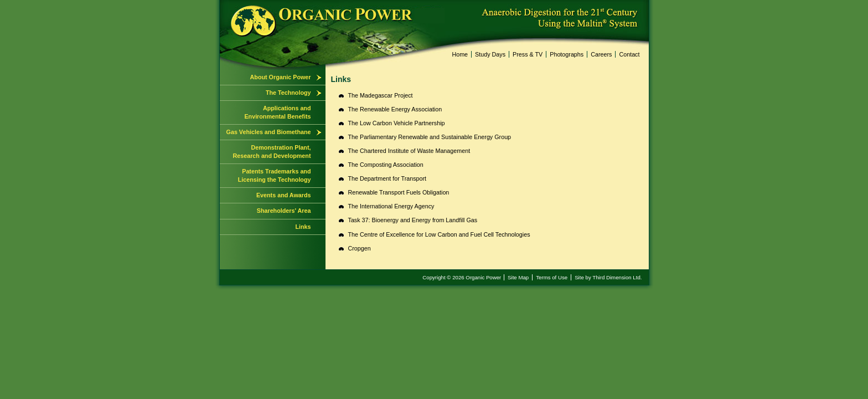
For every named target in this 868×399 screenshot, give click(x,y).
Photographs (567, 54)
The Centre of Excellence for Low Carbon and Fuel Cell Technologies (439, 234)
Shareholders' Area (284, 211)
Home (460, 54)
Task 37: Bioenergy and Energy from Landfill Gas (413, 220)
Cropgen (360, 248)
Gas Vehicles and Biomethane (269, 132)
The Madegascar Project (381, 95)
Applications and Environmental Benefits (277, 112)
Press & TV (528, 54)
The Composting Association (386, 165)
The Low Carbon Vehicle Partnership (397, 123)
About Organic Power (281, 77)
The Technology (288, 93)
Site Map (518, 277)
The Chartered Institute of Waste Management (409, 151)
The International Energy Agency (391, 206)
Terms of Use (552, 277)
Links (303, 227)
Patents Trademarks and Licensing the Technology (275, 175)
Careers (601, 54)
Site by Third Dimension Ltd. (608, 277)
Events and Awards (284, 195)
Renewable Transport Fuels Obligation (399, 192)
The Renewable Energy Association (395, 109)
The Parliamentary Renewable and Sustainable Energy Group (430, 137)
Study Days (490, 54)
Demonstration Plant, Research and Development (272, 152)
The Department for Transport (387, 178)
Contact (629, 54)
